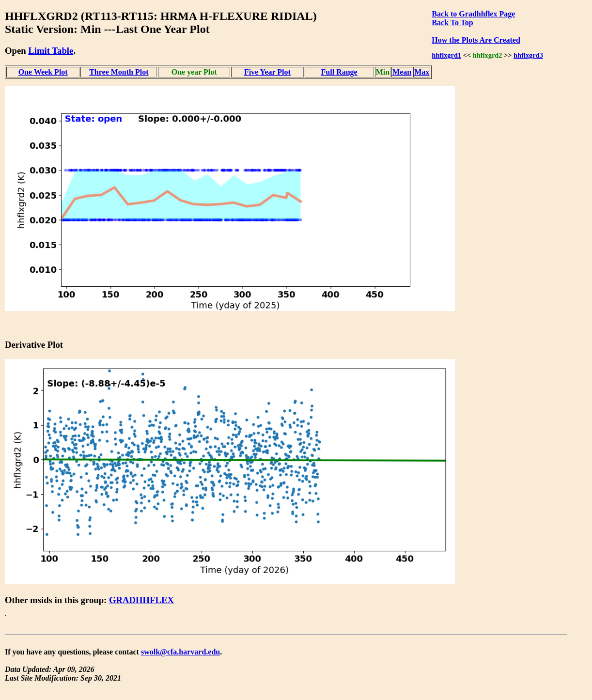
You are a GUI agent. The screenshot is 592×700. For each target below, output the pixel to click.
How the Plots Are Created (476, 40)
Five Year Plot (267, 72)
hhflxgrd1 (446, 55)
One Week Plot (43, 72)
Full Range (339, 72)
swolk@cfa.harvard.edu (180, 652)
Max (422, 72)
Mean (402, 72)
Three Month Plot (119, 72)
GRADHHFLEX (141, 600)
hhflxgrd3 (528, 55)
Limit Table (51, 51)
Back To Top (452, 23)
